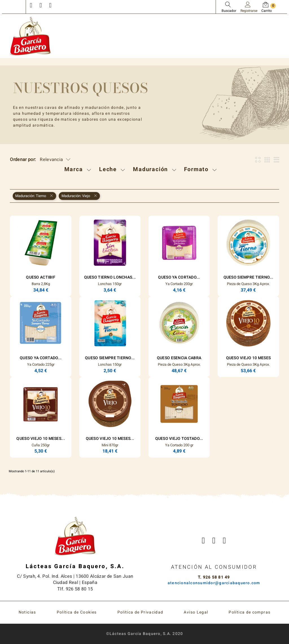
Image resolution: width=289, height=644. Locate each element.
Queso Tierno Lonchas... (110, 277)
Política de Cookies (77, 612)
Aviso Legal (196, 612)
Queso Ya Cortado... (179, 277)
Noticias (27, 612)
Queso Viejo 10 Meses (249, 358)
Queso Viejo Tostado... (179, 439)
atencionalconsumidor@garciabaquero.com (214, 583)
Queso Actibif (41, 277)
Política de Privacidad (140, 612)
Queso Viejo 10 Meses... (40, 439)
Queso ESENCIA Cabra (179, 358)
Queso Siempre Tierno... (248, 277)
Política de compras (249, 612)
